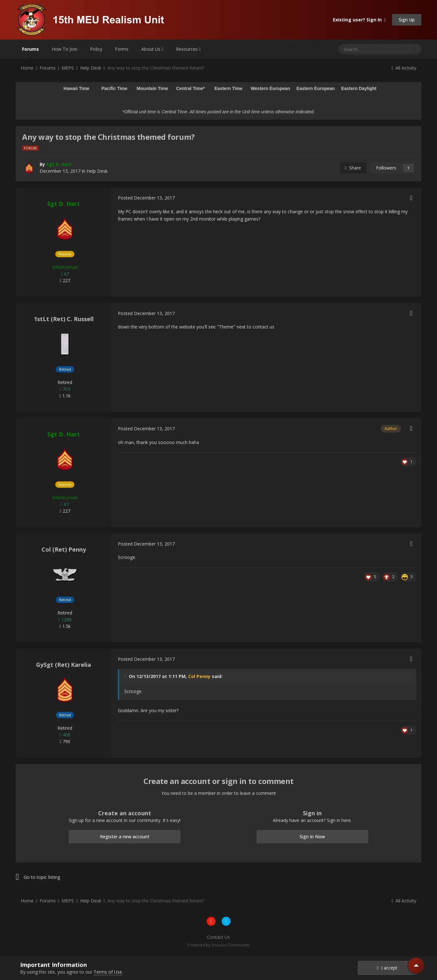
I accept (387, 968)
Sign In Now (312, 837)
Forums (31, 52)
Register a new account (125, 837)
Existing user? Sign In (359, 20)
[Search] (358, 49)
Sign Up (407, 20)
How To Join (65, 49)
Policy (96, 49)
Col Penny (199, 676)
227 (65, 280)
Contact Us (218, 937)
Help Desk (97, 171)
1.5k (65, 626)
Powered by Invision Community (218, 945)
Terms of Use (108, 972)
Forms (122, 49)
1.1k (65, 396)
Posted (146, 198)
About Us (152, 49)
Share (353, 168)
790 (65, 741)
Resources (188, 49)
